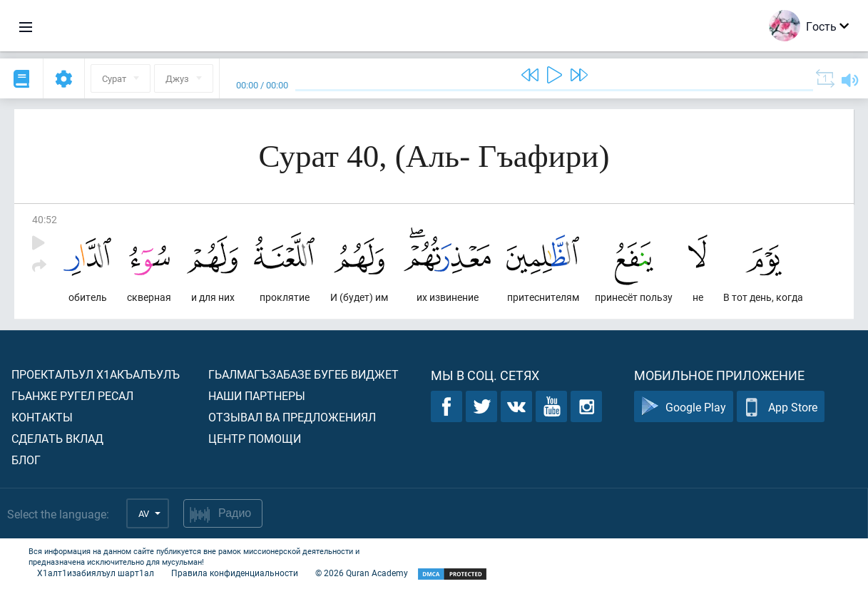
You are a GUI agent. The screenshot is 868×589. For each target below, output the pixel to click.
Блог (26, 460)
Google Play (684, 407)
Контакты (42, 417)
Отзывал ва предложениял (292, 417)
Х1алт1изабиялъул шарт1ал (96, 573)
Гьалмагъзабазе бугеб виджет (303, 374)
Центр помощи (255, 438)
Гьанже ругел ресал (72, 395)
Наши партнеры (257, 395)
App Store (781, 407)
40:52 (45, 219)
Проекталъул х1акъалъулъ (96, 374)
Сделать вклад (57, 438)
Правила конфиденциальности (235, 573)
